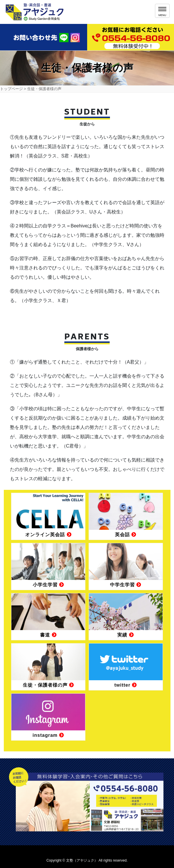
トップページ (11, 89)
